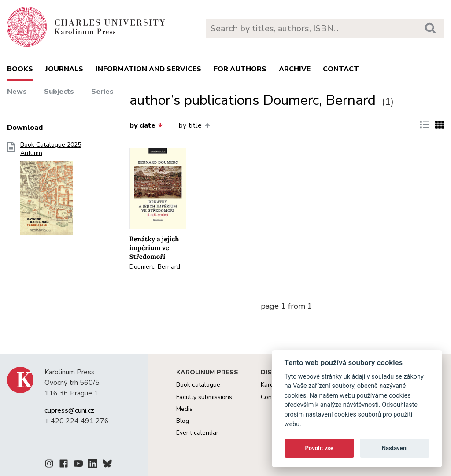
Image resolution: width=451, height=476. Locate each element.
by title (194, 125)
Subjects (59, 92)
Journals (64, 69)
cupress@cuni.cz (69, 410)
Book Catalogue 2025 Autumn (51, 191)
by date (146, 125)
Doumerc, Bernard (155, 267)
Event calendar (197, 433)
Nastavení (395, 448)
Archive (295, 69)
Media (185, 409)
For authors (240, 69)
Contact (341, 69)
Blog (183, 421)
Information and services (148, 69)
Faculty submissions (204, 397)
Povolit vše (319, 448)
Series (102, 92)
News (17, 92)
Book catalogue (198, 385)
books (20, 69)
